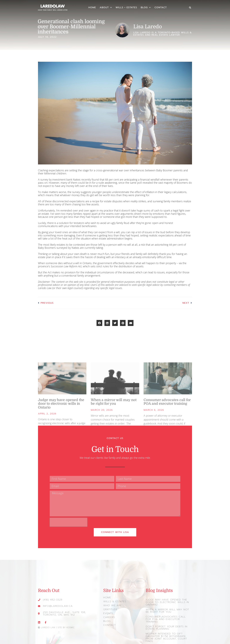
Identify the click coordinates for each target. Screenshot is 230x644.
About (106, 7)
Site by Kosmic (66, 625)
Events (108, 611)
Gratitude (110, 607)
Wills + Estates (126, 7)
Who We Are (112, 603)
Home (92, 7)
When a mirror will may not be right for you (166, 609)
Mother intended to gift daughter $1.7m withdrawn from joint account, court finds (165, 632)
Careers (109, 614)
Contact (161, 7)
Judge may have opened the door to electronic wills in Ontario (166, 600)
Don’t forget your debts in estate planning (166, 623)
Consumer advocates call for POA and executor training (168, 616)
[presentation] (69, 521)
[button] (190, 8)
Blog (146, 7)
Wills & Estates (114, 599)
